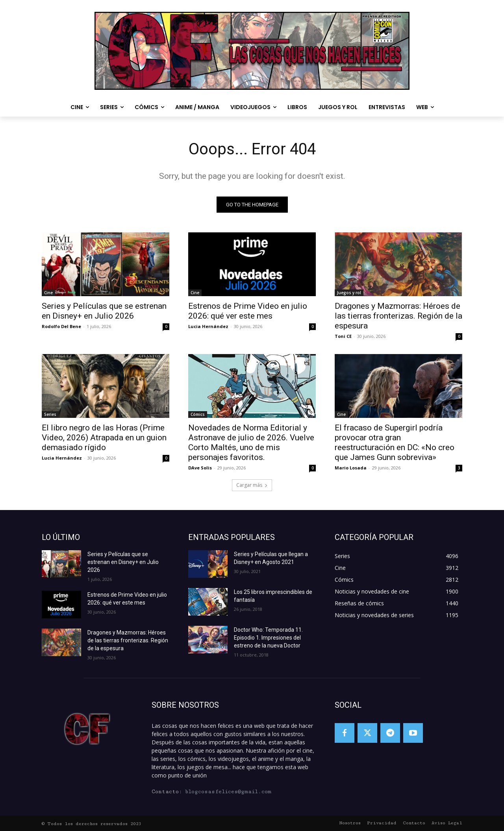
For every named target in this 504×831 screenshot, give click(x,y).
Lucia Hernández (208, 326)
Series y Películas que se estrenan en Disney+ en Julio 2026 (104, 311)
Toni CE (343, 336)
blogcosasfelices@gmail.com (228, 792)
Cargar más (252, 485)
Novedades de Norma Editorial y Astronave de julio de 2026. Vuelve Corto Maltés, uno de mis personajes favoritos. (251, 442)
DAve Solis (200, 468)
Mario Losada (351, 468)
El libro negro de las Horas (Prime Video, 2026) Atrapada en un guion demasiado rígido (104, 438)
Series (50, 414)
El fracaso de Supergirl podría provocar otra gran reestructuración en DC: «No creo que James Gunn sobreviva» (395, 442)
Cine (48, 293)
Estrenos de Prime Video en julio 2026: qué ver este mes (248, 311)
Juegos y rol (349, 293)
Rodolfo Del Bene (61, 326)
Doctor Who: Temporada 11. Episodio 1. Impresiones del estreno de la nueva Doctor (268, 638)
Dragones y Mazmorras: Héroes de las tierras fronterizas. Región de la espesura (398, 316)
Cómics (198, 414)
